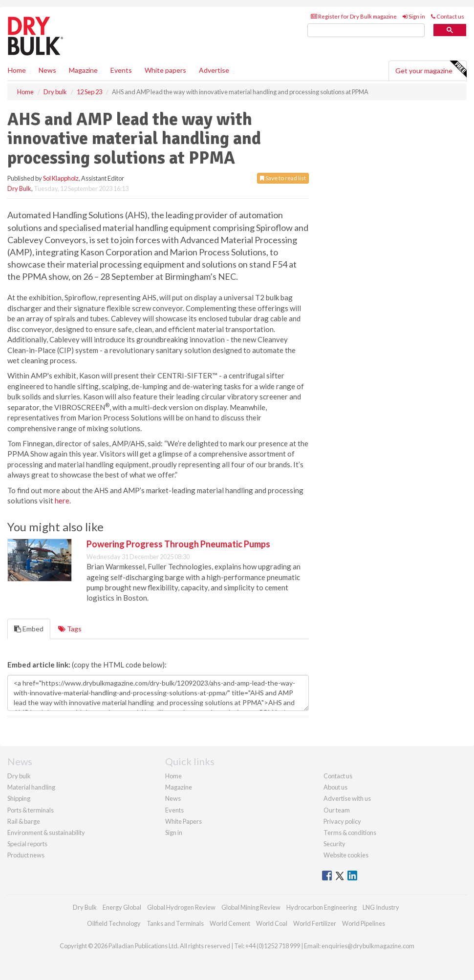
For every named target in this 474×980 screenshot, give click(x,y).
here (62, 500)
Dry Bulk (19, 188)
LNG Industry (381, 907)
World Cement (230, 923)
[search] (366, 31)
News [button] (47, 70)
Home (17, 70)
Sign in (414, 16)
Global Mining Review (251, 907)
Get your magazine (431, 69)
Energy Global (122, 907)
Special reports (27, 844)
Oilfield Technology (114, 923)
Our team (337, 810)
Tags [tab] (70, 629)
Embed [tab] (29, 629)
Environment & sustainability (46, 833)
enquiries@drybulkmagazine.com (368, 946)
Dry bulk (19, 776)
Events (121, 70)
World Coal (272, 923)
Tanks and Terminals (175, 923)
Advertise (214, 70)
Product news (26, 855)
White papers (165, 70)
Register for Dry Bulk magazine (354, 16)
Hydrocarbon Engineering (322, 907)
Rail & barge (24, 821)
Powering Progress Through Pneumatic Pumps (178, 544)
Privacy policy (342, 821)
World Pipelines (364, 923)
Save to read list (283, 178)
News (173, 798)
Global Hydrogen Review (181, 907)
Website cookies (346, 855)
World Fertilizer (315, 923)
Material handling (31, 787)
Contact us (448, 16)
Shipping (19, 798)
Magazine (83, 70)
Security (334, 844)
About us (335, 787)
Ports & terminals (31, 810)
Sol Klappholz (61, 178)
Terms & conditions (350, 833)
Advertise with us (347, 798)
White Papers (183, 821)
